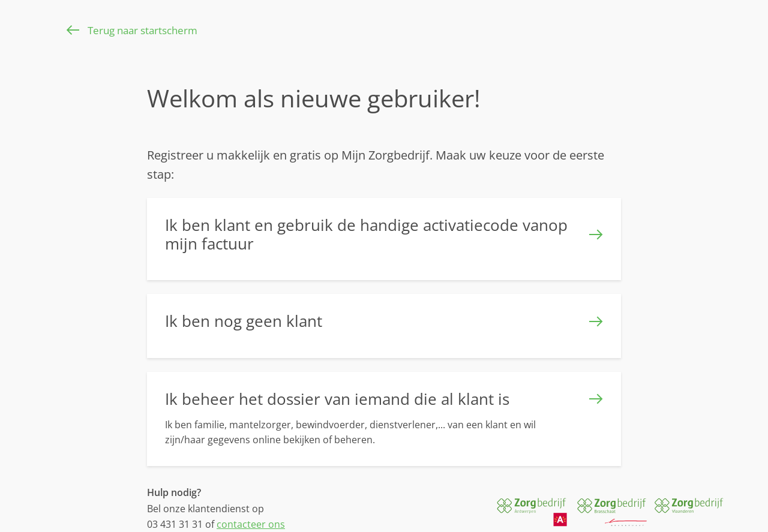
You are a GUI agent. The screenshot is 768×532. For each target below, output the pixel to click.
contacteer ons (251, 524)
